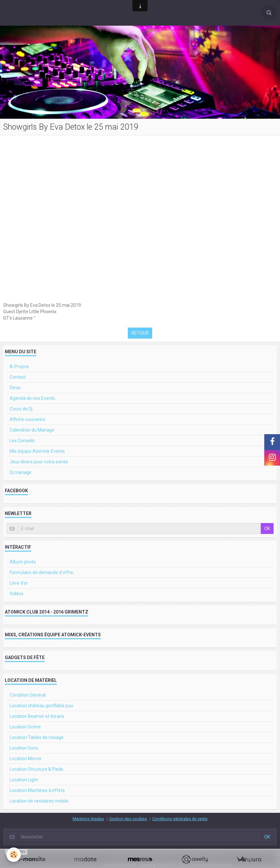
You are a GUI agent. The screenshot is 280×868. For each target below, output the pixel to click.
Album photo (23, 562)
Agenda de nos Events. (33, 398)
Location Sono (24, 748)
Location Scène (25, 727)
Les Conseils (22, 441)
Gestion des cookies (128, 819)
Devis (15, 388)
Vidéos (17, 594)
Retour (140, 333)
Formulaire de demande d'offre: (42, 572)
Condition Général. (28, 695)
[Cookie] (14, 855)
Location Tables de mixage (37, 737)
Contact (18, 377)
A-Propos (19, 366)
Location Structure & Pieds (36, 769)
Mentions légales (88, 819)
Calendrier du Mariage (32, 430)
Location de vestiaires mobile (39, 801)
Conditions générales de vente (180, 819)
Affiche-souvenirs (27, 419)
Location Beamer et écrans (37, 716)
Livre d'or (19, 583)
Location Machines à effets (37, 790)
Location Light (24, 780)
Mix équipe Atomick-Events (37, 451)
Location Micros (26, 759)
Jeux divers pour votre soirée (39, 462)
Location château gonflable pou (41, 706)
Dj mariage (21, 472)
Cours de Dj (21, 409)
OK (267, 529)
